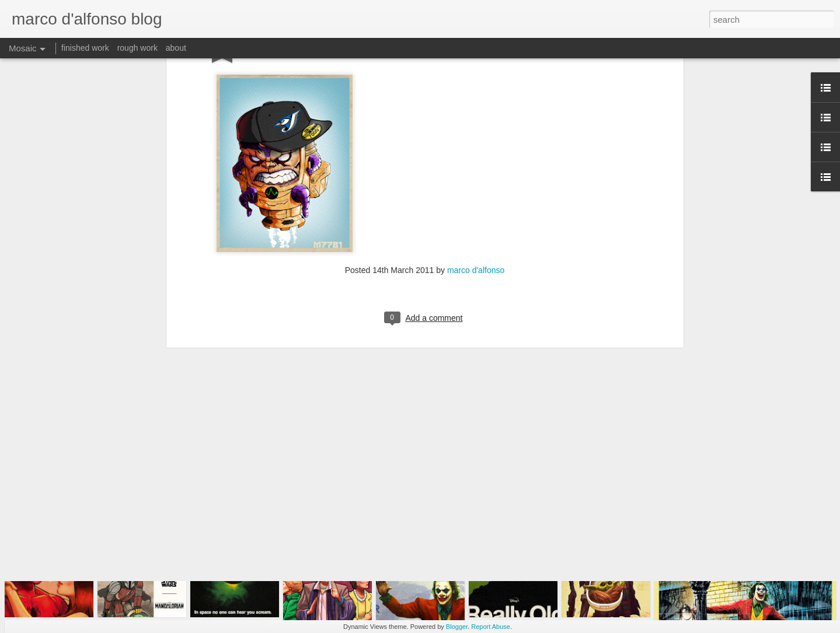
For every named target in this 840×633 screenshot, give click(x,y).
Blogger (457, 627)
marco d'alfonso (476, 163)
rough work (137, 48)
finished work (85, 48)
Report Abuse (491, 627)
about (176, 48)
